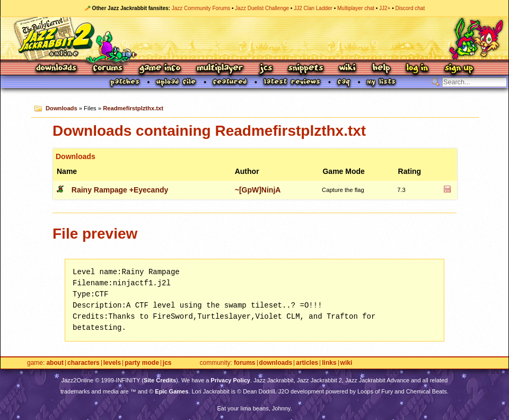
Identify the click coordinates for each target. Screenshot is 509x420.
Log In (417, 69)
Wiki (348, 69)
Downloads (57, 69)
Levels (112, 363)
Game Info (160, 69)
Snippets (306, 69)
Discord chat (410, 8)
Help (381, 69)
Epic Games (172, 391)
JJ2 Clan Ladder (313, 8)
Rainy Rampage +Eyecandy (120, 190)
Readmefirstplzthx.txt (133, 108)
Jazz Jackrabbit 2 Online (254, 38)
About (55, 363)
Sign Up (459, 69)
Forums (108, 69)
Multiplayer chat (356, 8)
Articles (307, 363)
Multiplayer (220, 69)
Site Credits (160, 380)
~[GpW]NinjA (258, 190)
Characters (84, 363)
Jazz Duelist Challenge (262, 8)
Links (329, 363)
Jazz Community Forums (201, 8)
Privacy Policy (230, 380)
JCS (266, 69)
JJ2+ (385, 8)
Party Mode (142, 363)
